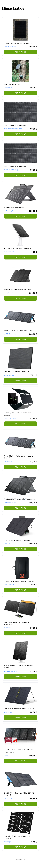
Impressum (21, 860)
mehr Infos (20, 52)
